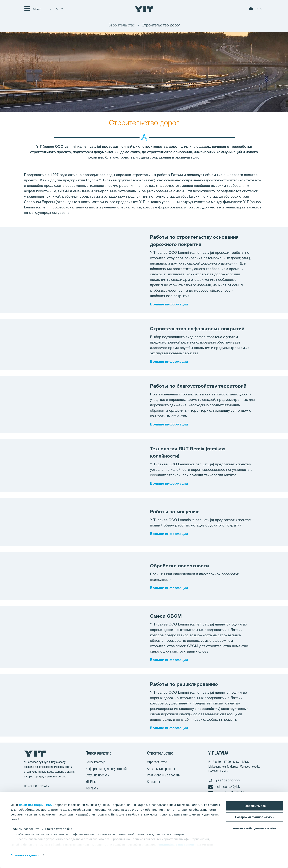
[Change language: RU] (256, 9)
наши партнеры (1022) (36, 805)
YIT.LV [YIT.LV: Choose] (56, 9)
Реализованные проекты (164, 776)
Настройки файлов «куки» (254, 817)
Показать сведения (25, 855)
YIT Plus (91, 782)
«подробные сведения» (176, 845)
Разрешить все (254, 806)
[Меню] (33, 9)
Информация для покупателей (106, 769)
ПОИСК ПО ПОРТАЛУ (37, 786)
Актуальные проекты (161, 769)
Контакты (92, 789)
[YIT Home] (144, 9)
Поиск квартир (95, 763)
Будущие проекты (97, 776)
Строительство (157, 763)
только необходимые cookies (255, 828)
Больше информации (169, 304)
